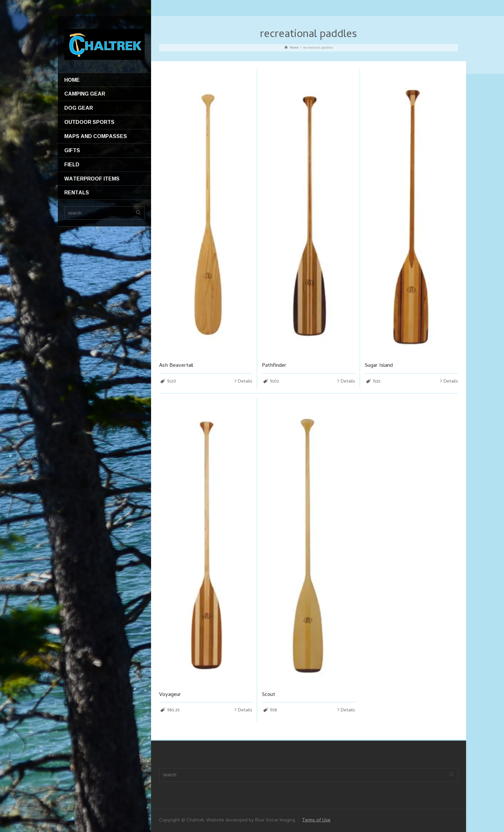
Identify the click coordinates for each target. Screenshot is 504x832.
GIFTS (72, 150)
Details (245, 382)
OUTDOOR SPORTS (89, 122)
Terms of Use (316, 820)
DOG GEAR (79, 108)
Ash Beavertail (176, 366)
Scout (269, 695)
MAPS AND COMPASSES (96, 136)
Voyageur (170, 695)
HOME (72, 80)
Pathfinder (274, 366)
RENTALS (77, 192)
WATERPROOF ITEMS (92, 179)
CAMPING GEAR (85, 94)
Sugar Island (379, 366)
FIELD (72, 164)
